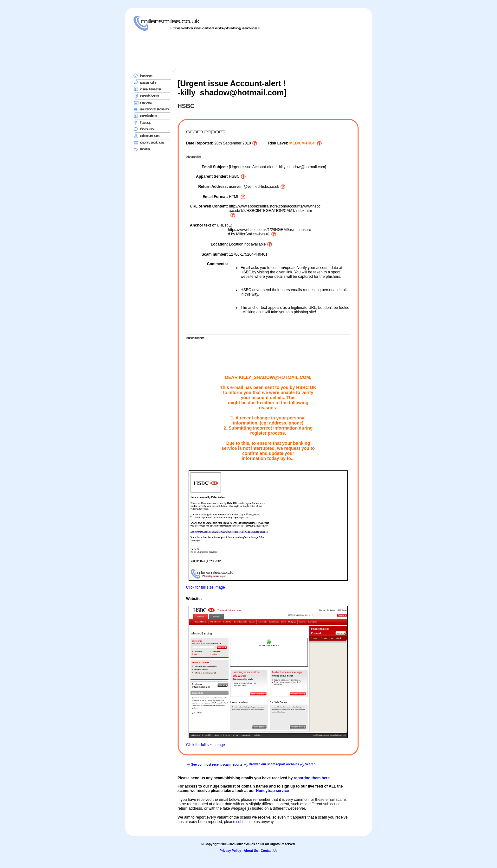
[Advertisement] (248, 50)
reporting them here (312, 778)
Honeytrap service (272, 791)
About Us (251, 851)
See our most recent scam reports (217, 765)
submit (242, 822)
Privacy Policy (230, 851)
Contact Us (269, 851)
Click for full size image (206, 587)
